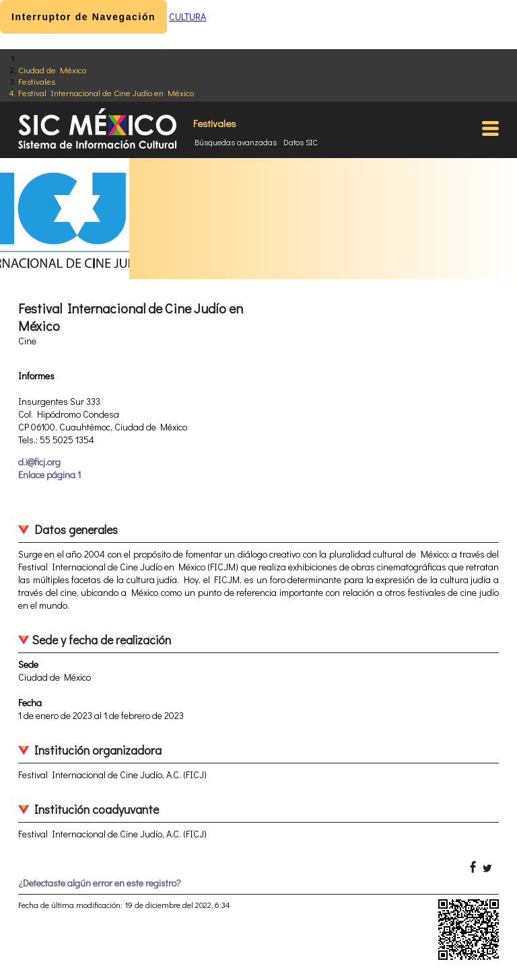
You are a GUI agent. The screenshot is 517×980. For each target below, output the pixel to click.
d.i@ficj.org (39, 462)
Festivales (37, 81)
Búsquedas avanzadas (236, 142)
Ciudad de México (52, 70)
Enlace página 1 (49, 475)
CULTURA (187, 16)
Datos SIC (301, 142)
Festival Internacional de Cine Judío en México (106, 92)
